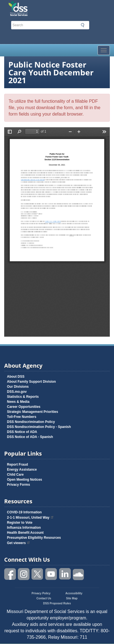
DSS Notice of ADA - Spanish (30, 437)
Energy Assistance (22, 470)
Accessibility (74, 593)
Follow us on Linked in (65, 574)
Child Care (15, 475)
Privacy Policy (41, 593)
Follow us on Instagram (24, 574)
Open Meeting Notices (25, 480)
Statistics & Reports (23, 397)
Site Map (72, 598)
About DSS (16, 377)
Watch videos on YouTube (51, 574)
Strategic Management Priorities (32, 412)
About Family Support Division (31, 382)
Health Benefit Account (25, 533)
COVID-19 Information (24, 512)
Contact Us (44, 598)
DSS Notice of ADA (22, 432)
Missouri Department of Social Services (43, 6)
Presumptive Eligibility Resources (34, 538)
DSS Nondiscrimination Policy (31, 422)
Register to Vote (20, 523)
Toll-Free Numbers (22, 417)
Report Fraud (17, 465)
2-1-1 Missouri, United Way (31, 518)
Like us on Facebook (10, 574)
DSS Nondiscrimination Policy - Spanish (39, 427)
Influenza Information (24, 528)
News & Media (18, 402)
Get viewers (19, 543)
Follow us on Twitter (38, 574)
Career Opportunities (24, 407)
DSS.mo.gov (17, 392)
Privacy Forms (19, 485)
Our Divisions (18, 387)
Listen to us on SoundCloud (79, 574)
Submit (83, 25)
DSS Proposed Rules (57, 603)
